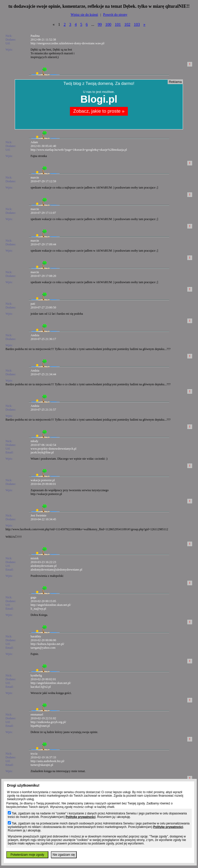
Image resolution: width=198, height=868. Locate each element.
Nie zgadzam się (64, 855)
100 (108, 24)
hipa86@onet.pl (40, 726)
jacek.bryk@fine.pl (42, 452)
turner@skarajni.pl (42, 765)
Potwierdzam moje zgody (27, 855)
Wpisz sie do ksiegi (84, 15)
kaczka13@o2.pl (41, 687)
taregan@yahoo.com (43, 648)
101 (118, 24)
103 (137, 24)
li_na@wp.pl (38, 609)
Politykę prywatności (81, 817)
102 (127, 24)
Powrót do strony (115, 15)
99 (100, 24)
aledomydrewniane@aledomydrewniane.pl (56, 570)
